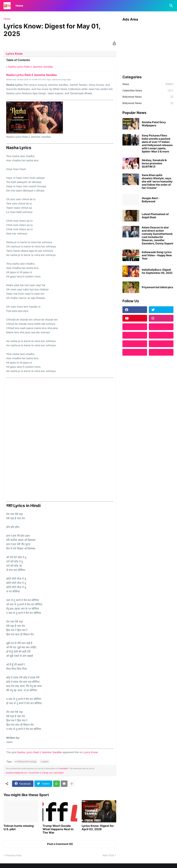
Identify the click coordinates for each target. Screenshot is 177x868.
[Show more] (72, 784)
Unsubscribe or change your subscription (46, 773)
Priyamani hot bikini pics (157, 287)
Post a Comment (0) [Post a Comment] (60, 844)
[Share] (113, 43)
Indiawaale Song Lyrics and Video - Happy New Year (157, 255)
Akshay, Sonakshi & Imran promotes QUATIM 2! (154, 163)
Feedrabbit (63, 768)
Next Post (108, 855)
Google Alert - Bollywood (151, 200)
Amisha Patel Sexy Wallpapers (154, 124)
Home (19, 6)
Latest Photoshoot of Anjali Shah (155, 216)
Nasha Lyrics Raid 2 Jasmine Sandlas (30, 67)
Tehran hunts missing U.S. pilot (19, 828)
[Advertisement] (148, 47)
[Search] (170, 6)
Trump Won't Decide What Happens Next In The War (58, 829)
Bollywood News (148, 97)
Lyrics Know (14, 54)
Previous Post (14, 855)
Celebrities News (148, 91)
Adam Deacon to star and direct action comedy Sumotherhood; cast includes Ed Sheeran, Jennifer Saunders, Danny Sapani (157, 236)
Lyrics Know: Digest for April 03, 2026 (98, 828)
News (148, 84)
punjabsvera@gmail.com (17, 773)
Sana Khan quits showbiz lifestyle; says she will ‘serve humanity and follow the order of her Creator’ (157, 182)
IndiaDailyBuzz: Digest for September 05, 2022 (157, 271)
